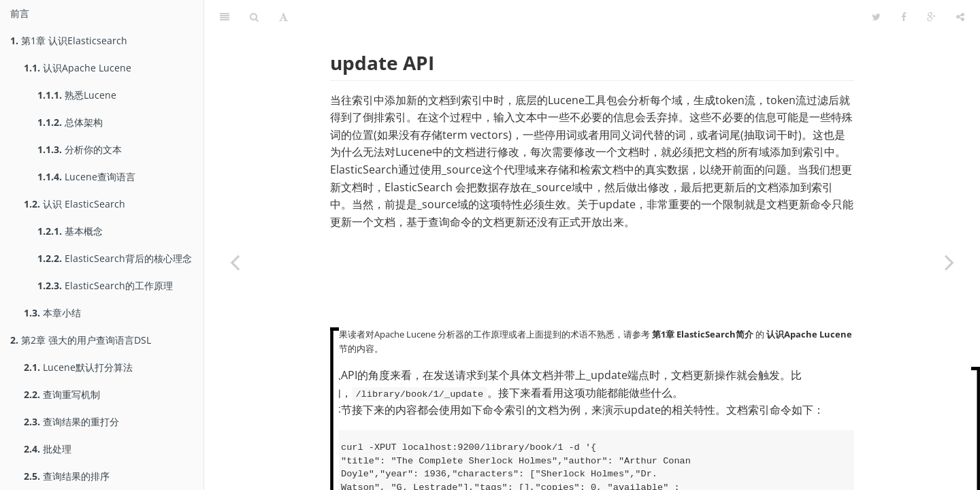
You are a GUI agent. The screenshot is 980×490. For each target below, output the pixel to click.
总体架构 (70, 122)
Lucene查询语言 (86, 177)
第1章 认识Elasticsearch (69, 40)
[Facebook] (904, 17)
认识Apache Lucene (78, 68)
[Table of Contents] (225, 17)
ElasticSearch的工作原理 (105, 285)
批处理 (48, 449)
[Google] (931, 17)
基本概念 (70, 231)
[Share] (960, 17)
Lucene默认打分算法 (78, 367)
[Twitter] (876, 17)
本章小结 (52, 313)
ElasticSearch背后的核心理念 (115, 258)
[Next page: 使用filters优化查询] (949, 262)
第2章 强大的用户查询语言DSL (81, 340)
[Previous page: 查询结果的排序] (235, 262)
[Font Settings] (283, 17)
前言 (20, 13)
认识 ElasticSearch (75, 204)
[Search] (254, 17)
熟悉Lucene (77, 95)
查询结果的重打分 (71, 422)
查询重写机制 (62, 394)
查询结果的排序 (67, 476)
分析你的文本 (80, 149)
